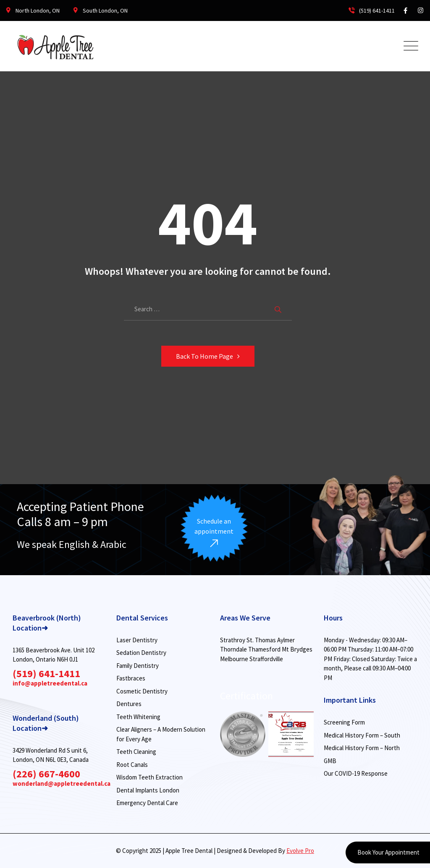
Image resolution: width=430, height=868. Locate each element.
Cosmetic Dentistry (142, 691)
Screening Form (344, 722)
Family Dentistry (138, 666)
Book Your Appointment (388, 852)
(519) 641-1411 (371, 10)
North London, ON (38, 10)
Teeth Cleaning (136, 752)
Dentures (129, 704)
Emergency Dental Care (147, 803)
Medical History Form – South (362, 735)
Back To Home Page (205, 356)
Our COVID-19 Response (356, 773)
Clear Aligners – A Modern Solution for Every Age (161, 734)
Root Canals (132, 765)
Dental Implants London (148, 790)
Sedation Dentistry (141, 653)
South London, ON (105, 10)
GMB (330, 761)
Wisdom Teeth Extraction (149, 777)
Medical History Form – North (362, 748)
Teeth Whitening (138, 717)
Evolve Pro (300, 851)
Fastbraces (131, 678)
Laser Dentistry (137, 640)
